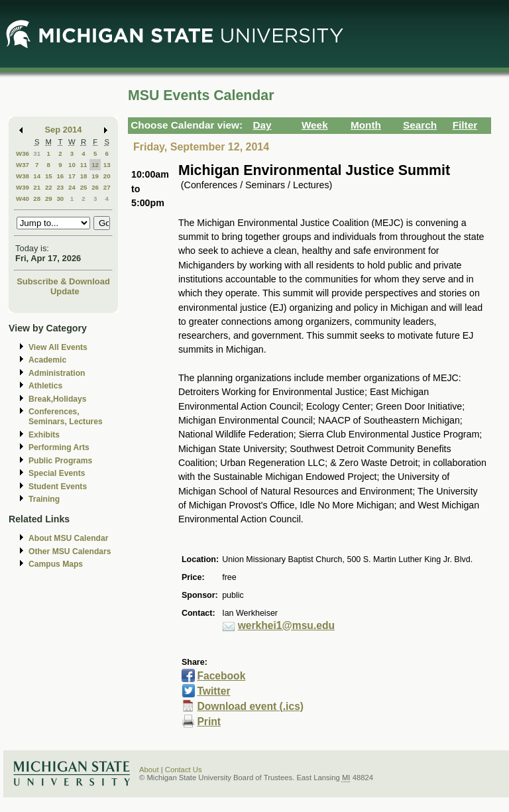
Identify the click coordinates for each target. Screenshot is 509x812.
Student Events (58, 487)
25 (84, 187)
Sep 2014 (64, 130)
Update (65, 291)
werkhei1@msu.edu (286, 625)
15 (49, 176)
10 (72, 165)
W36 (23, 153)
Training (44, 499)
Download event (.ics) (250, 706)
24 (72, 187)
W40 (23, 199)
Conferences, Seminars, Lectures (66, 417)
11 (84, 165)
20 (107, 176)
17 (72, 176)
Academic (47, 360)
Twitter (213, 691)
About (149, 770)
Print (209, 722)
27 (107, 187)
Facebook (221, 676)
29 (49, 199)
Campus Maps (56, 564)
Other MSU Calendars (70, 551)
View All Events (58, 347)
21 (37, 187)
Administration (57, 373)
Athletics (45, 386)
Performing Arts (59, 447)
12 (95, 165)
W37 (23, 165)
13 (107, 165)
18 (84, 176)
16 (60, 176)
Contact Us (184, 770)
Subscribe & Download (63, 281)
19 (95, 176)
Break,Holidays (58, 399)
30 (60, 199)
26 (95, 187)
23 (60, 187)
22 (49, 187)
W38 (23, 176)
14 (37, 176)
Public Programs (60, 461)
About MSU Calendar (68, 538)
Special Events (57, 473)
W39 (23, 187)
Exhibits (44, 435)
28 (37, 199)
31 (37, 153)
